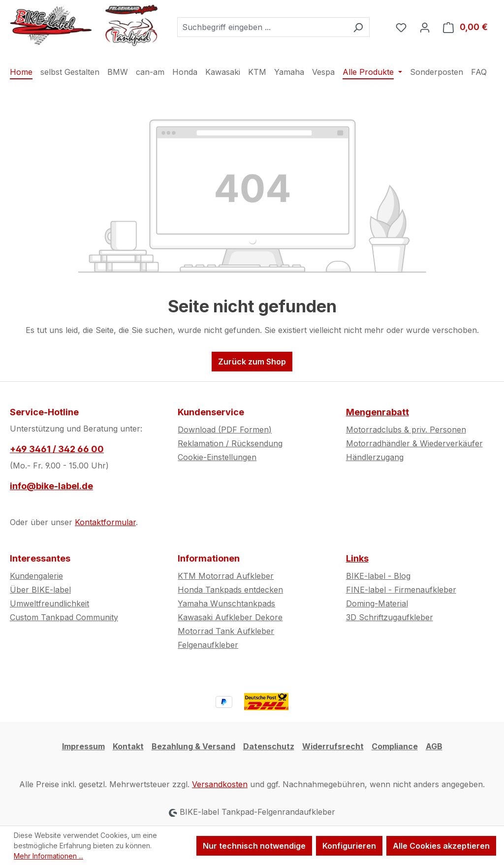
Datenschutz (269, 746)
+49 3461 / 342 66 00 (57, 449)
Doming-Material (377, 603)
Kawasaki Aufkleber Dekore (230, 617)
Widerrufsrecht (333, 746)
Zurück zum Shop (252, 362)
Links (357, 558)
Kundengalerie (36, 576)
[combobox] (262, 27)
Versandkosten (220, 784)
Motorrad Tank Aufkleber (226, 631)
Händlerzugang (375, 457)
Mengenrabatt (378, 412)
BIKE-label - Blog (378, 576)
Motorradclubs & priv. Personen (406, 430)
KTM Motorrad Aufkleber (226, 576)
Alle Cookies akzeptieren (441, 846)
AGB (434, 746)
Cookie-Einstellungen (217, 457)
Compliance (395, 746)
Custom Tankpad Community (64, 617)
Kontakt (128, 746)
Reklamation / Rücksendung (230, 443)
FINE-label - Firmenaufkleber (401, 590)
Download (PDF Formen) (225, 430)
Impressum (83, 746)
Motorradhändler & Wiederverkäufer (414, 443)
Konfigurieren (349, 846)
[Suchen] (358, 27)
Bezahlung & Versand (193, 746)
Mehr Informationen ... (48, 856)
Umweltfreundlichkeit (49, 603)
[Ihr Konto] (425, 27)
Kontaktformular (105, 522)
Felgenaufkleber (208, 645)
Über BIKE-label (40, 590)
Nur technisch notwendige (254, 846)
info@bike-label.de (51, 486)
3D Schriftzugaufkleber (390, 617)
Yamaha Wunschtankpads (226, 603)
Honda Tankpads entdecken (230, 590)
